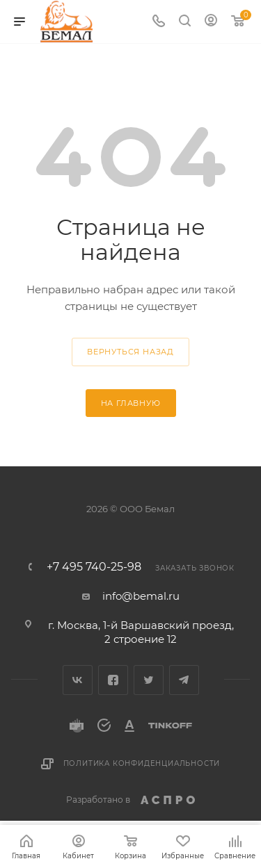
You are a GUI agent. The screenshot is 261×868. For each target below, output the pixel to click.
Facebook (113, 680)
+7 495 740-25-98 (94, 567)
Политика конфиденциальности (142, 763)
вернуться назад (130, 352)
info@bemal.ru (141, 596)
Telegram (184, 680)
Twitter (149, 680)
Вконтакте (78, 680)
